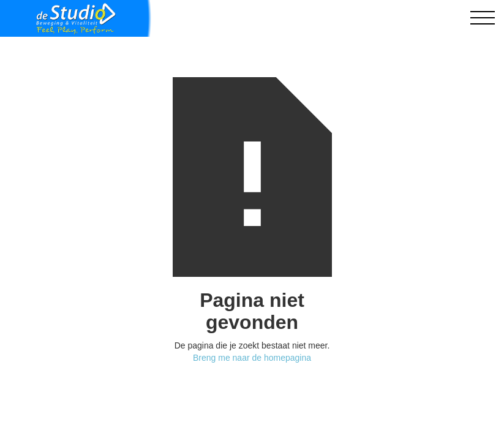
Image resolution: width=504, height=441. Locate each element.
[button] (483, 18)
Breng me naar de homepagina (252, 358)
